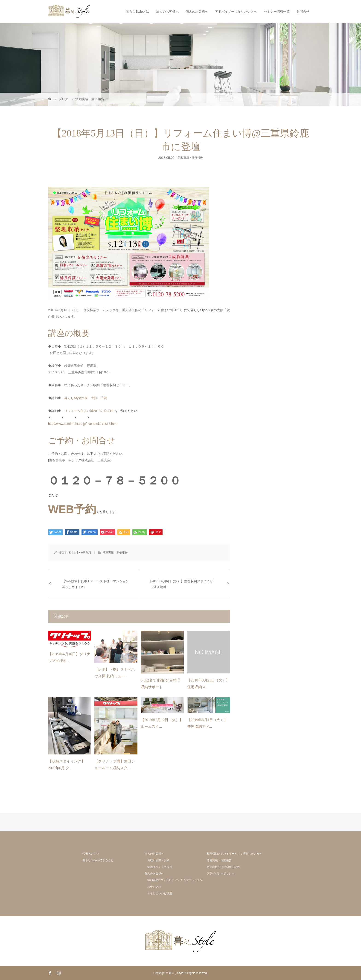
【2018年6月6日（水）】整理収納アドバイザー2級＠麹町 (181, 584)
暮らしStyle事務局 (80, 553)
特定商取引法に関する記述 (223, 867)
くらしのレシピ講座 (160, 893)
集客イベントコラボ (160, 867)
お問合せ (303, 12)
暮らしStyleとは (138, 12)
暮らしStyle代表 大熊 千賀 (86, 398)
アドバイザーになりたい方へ (236, 12)
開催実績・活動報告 (219, 860)
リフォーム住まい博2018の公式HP (89, 411)
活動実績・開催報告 (190, 157)
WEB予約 (72, 509)
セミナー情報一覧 (277, 12)
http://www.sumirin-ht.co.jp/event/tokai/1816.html (83, 424)
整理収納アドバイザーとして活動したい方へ (234, 854)
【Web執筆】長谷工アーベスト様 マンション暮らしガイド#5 (95, 584)
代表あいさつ (91, 854)
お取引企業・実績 (158, 860)
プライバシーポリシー (221, 873)
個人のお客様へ (197, 12)
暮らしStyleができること (98, 860)
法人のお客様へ (167, 12)
